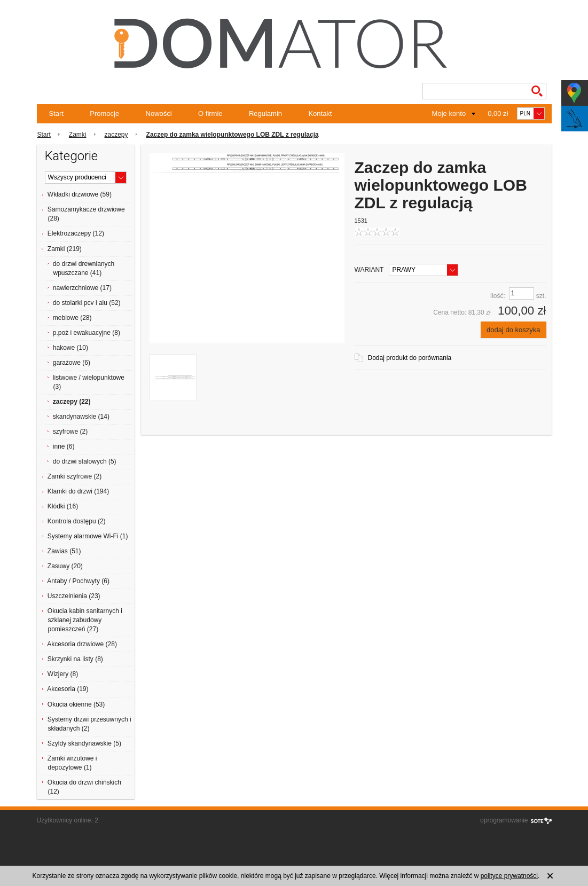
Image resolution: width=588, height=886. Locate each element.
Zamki (78, 135)
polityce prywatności (509, 876)
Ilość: (498, 296)
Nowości (159, 113)
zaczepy (116, 135)
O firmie (210, 113)
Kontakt (320, 113)
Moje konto (449, 113)
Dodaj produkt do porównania (410, 358)
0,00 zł (498, 113)
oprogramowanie (504, 820)
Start (56, 113)
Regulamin (265, 113)
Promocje (104, 113)
